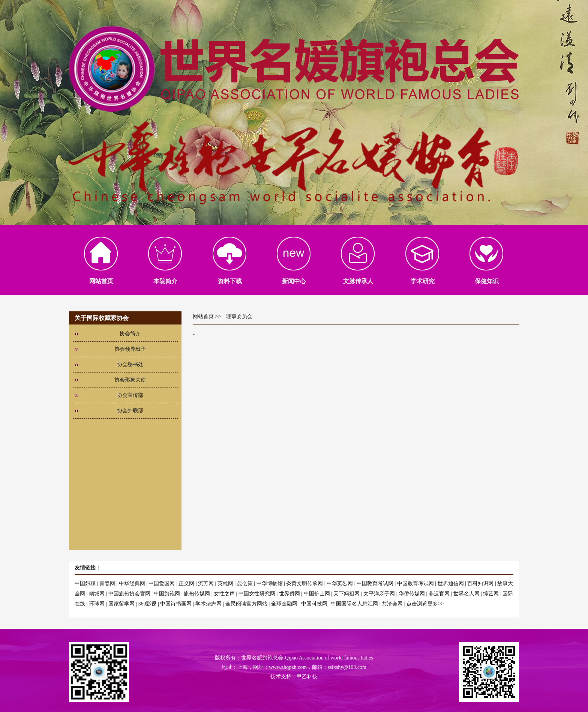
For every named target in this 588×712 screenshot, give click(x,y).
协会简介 (130, 334)
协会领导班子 (130, 349)
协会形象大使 (130, 380)
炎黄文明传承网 (304, 584)
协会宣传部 (130, 395)
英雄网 (225, 584)
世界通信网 (451, 584)
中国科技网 (314, 604)
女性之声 (224, 594)
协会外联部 (130, 411)
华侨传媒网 (412, 594)
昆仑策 (245, 584)
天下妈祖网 (346, 594)
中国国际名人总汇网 (354, 604)
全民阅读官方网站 (246, 604)
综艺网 (491, 594)
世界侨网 (289, 594)
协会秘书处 (130, 364)
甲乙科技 (307, 677)
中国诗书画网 (176, 604)
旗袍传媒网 (197, 594)
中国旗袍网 (167, 594)
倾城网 (97, 594)
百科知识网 (480, 584)
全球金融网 (284, 604)
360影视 (147, 604)
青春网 (107, 584)
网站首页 (203, 316)
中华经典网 (132, 584)
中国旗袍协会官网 (129, 594)
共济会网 (392, 604)
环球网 (97, 604)
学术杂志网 (208, 604)
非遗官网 (439, 594)
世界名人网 (466, 594)
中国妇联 (85, 584)
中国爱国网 (162, 584)
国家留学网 (121, 604)
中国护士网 (317, 594)
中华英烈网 (340, 584)
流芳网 (206, 584)
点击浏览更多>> (425, 604)
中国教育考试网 (375, 584)
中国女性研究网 (257, 594)
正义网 (186, 584)
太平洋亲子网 (379, 594)
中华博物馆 (270, 584)
